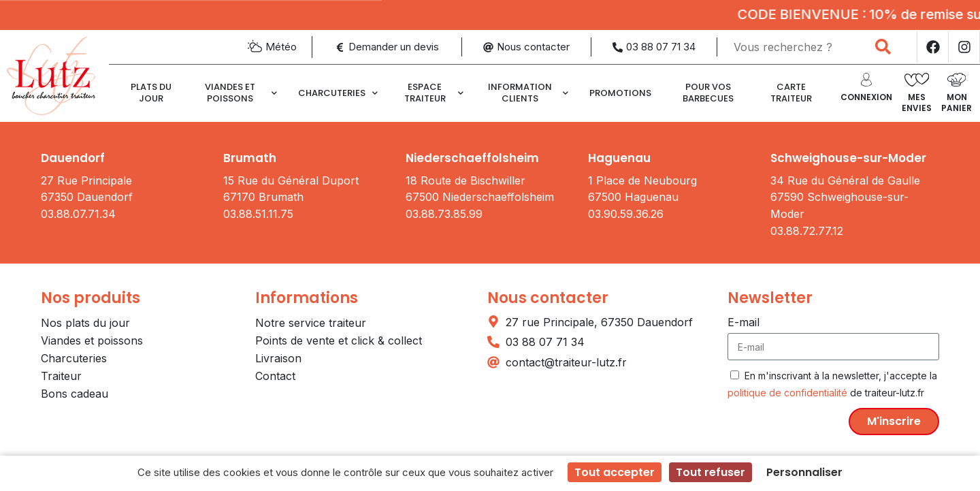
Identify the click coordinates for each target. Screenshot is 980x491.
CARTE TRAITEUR (791, 92)
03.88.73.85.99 (444, 214)
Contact (275, 376)
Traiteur (61, 376)
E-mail (744, 322)
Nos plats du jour (85, 323)
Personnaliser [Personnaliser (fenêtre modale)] (804, 472)
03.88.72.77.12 (807, 231)
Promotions (620, 93)
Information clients (528, 92)
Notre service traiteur (311, 323)
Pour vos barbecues (708, 92)
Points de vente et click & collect (339, 340)
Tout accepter (615, 472)
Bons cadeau (75, 394)
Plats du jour (151, 92)
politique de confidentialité (787, 393)
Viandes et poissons (241, 92)
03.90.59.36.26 (626, 214)
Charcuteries (338, 93)
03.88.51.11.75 (258, 214)
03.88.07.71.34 (78, 214)
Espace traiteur (434, 92)
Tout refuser (710, 472)
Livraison (278, 358)
